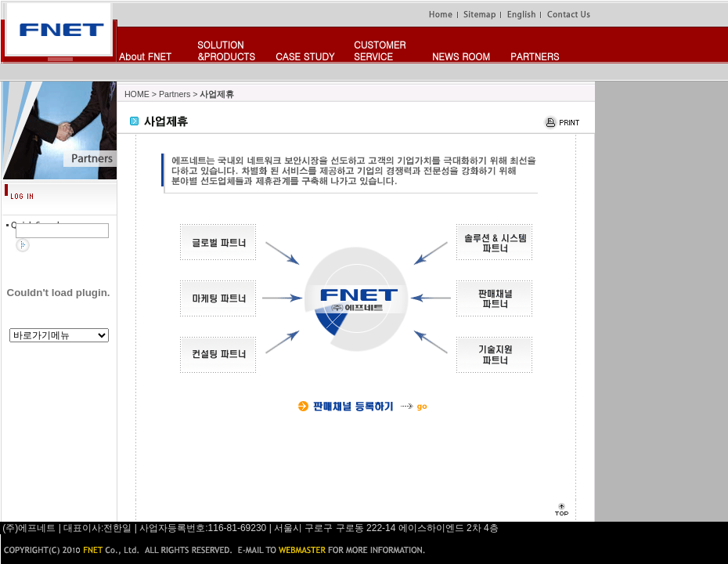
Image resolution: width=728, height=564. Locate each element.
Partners (175, 94)
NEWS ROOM (461, 56)
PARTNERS (535, 56)
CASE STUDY (305, 56)
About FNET (145, 56)
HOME (137, 94)
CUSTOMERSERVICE (380, 50)
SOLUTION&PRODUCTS (226, 50)
